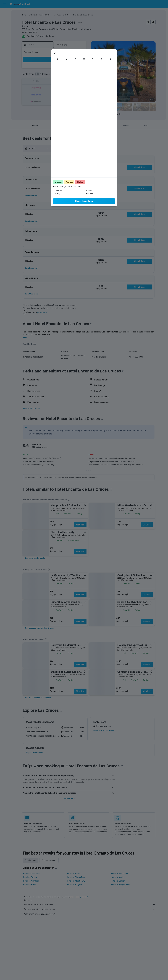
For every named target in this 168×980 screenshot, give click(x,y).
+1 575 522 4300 (30, 32)
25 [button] (54, 94)
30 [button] (42, 101)
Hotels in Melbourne (119, 874)
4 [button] (54, 75)
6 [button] (67, 75)
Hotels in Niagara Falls (120, 885)
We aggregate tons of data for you (90, 909)
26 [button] (61, 94)
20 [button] (67, 88)
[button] (4, 4)
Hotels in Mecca (74, 874)
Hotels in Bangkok (75, 885)
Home (24, 15)
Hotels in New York (31, 881)
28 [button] (73, 94)
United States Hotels (36, 15)
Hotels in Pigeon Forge (76, 877)
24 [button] (48, 94)
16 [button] (42, 88)
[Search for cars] (4, 23)
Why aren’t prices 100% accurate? (90, 914)
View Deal (80, 525)
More (25, 337)
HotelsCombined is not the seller (90, 904)
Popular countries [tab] (49, 860)
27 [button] (67, 94)
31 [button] (48, 101)
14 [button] (73, 82)
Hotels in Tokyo (30, 885)
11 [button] (54, 82)
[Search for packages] (4, 29)
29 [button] (80, 94)
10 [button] (48, 82)
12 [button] (61, 82)
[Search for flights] (4, 12)
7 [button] (73, 75)
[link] (35, 558)
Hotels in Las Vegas (31, 874)
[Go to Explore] (4, 34)
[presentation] (120, 114)
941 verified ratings (45, 36)
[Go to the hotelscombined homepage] (20, 4)
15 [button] (80, 82)
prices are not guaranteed (79, 897)
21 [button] (73, 88)
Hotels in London (118, 881)
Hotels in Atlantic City (76, 881)
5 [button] (61, 75)
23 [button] (42, 94)
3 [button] (48, 75)
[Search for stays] (4, 18)
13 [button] (67, 82)
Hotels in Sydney (30, 877)
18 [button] (54, 88)
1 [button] (80, 69)
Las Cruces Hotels (60, 15)
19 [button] (61, 88)
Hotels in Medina (118, 877)
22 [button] (80, 88)
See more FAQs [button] (69, 799)
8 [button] (80, 75)
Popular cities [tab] (31, 860)
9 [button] (42, 82)
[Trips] (4, 42)
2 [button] (42, 75)
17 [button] (48, 88)
